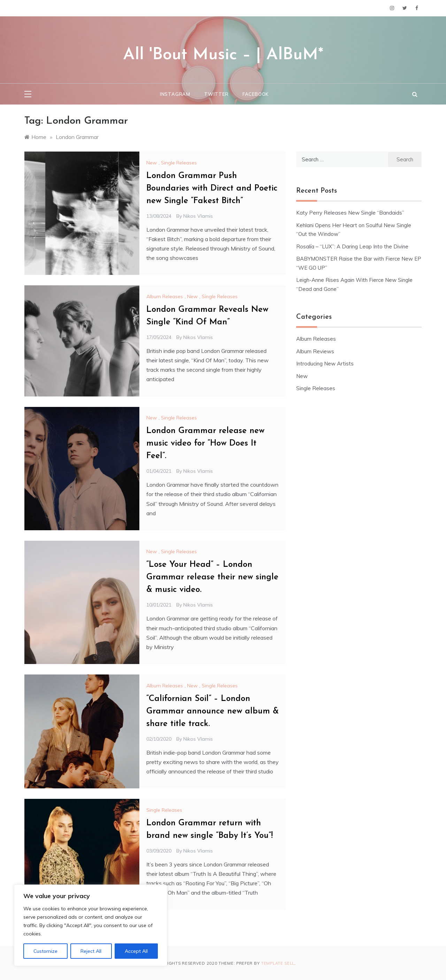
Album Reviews (315, 351)
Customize (45, 951)
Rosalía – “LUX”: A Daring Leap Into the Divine (352, 246)
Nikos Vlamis (198, 216)
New (152, 163)
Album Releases (165, 296)
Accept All (136, 951)
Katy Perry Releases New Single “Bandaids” (350, 213)
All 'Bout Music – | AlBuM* (223, 55)
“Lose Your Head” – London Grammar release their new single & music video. (212, 577)
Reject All (91, 951)
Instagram (175, 94)
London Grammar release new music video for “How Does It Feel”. (205, 443)
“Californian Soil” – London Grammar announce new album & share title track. (213, 711)
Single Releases (179, 163)
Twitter (216, 94)
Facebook (256, 94)
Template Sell (278, 963)
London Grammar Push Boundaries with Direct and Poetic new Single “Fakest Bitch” (212, 188)
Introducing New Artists (325, 364)
